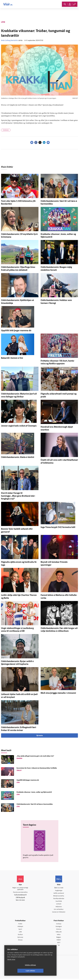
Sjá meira (40, 736)
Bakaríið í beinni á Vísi (12, 358)
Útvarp (20, 941)
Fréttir (20, 925)
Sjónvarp (20, 938)
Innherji (59, 925)
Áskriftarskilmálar (59, 899)
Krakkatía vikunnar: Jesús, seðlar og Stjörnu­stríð (34, 792)
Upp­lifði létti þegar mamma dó (16, 331)
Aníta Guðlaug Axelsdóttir (10, 41)
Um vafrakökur (59, 910)
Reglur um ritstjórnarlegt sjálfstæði (20, 889)
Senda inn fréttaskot (59, 913)
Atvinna (59, 930)
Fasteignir (59, 927)
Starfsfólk (59, 902)
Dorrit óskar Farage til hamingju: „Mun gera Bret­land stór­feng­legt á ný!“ (18, 496)
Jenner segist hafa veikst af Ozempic (19, 426)
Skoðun (20, 936)
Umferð (59, 904)
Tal (59, 947)
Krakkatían (6, 130)
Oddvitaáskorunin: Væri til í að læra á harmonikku (35, 804)
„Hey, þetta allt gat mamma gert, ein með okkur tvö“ (35, 756)
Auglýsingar (59, 891)
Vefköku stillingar (18, 971)
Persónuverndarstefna (20, 893)
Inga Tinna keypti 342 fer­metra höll (58, 527)
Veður (59, 936)
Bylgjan (59, 938)
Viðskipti (20, 927)
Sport (20, 930)
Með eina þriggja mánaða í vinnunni (58, 693)
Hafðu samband (59, 893)
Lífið (20, 933)
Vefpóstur (59, 907)
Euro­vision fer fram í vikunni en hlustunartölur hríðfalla (37, 768)
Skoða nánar (11, 965)
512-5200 (60, 888)
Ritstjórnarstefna (59, 896)
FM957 (59, 941)
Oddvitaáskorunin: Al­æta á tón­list (18, 457)
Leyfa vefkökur (43, 971)
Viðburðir (59, 933)
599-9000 (22, 901)
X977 (59, 944)
